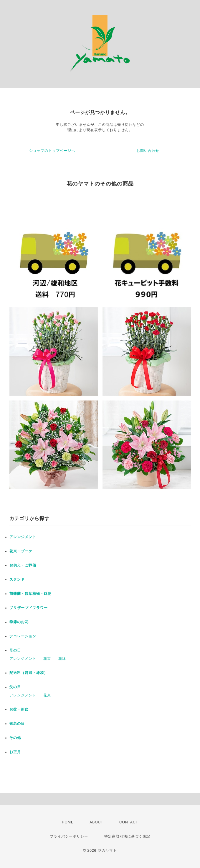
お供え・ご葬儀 (23, 565)
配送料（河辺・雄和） (29, 673)
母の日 (15, 650)
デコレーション (23, 636)
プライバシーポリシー (69, 836)
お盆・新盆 (19, 709)
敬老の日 (17, 724)
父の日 (15, 687)
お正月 (15, 752)
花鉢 (62, 659)
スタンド (17, 579)
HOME (68, 822)
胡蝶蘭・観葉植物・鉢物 (30, 594)
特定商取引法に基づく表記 (127, 836)
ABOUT (96, 822)
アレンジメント (23, 537)
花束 (47, 659)
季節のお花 (19, 622)
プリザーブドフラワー (29, 608)
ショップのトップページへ (52, 151)
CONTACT (129, 822)
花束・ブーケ (21, 551)
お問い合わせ (148, 151)
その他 (15, 738)
